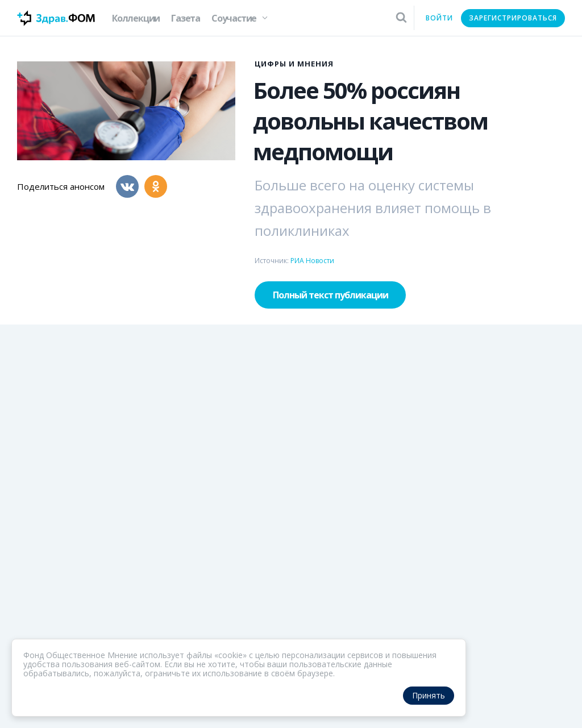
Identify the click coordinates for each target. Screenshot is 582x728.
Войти (439, 18)
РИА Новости (312, 261)
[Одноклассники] (156, 186)
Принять (429, 695)
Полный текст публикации (331, 295)
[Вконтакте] (127, 186)
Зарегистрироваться (513, 18)
